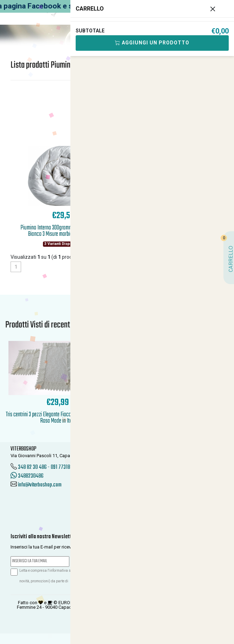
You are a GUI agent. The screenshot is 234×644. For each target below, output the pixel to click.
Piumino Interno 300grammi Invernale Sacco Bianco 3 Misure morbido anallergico (63, 231)
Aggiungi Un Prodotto (152, 43)
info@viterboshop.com (40, 485)
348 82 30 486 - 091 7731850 (46, 467)
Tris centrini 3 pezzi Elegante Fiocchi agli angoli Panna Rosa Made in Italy (58, 418)
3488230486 (27, 476)
